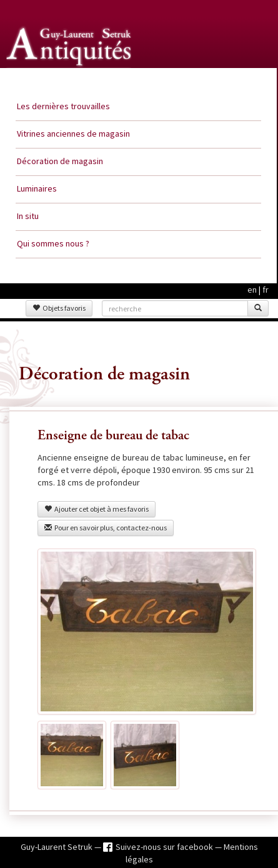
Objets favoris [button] (59, 308)
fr (266, 290)
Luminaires (37, 188)
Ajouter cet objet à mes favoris (97, 509)
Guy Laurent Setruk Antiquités (70, 80)
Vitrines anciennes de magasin (73, 134)
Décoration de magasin (60, 161)
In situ (28, 216)
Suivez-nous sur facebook (165, 847)
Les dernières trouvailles (63, 106)
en (252, 290)
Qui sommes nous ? (53, 243)
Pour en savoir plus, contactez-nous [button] (106, 528)
